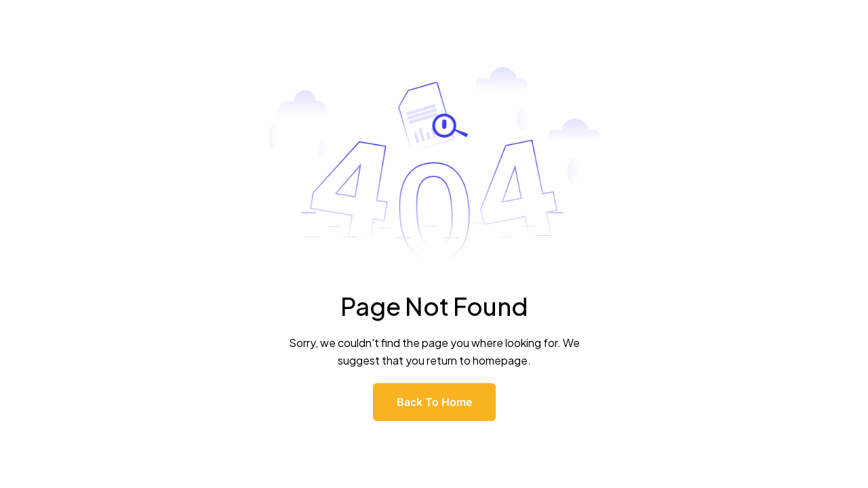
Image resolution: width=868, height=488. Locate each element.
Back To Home (434, 402)
